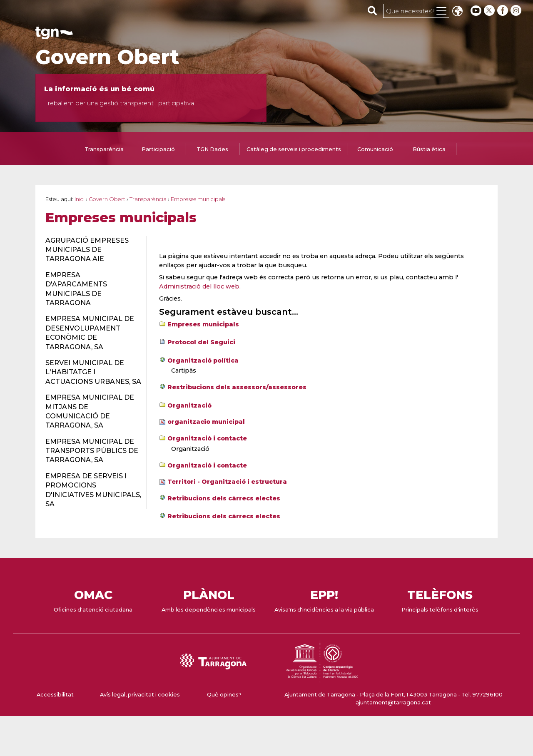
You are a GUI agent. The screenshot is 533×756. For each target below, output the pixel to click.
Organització (189, 405)
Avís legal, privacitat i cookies (140, 695)
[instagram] (517, 11)
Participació (158, 149)
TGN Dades (212, 149)
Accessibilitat (55, 695)
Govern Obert (107, 57)
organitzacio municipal (206, 422)
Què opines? (224, 695)
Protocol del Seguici (201, 342)
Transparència (104, 149)
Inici (80, 199)
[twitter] (490, 11)
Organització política (203, 361)
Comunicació (375, 149)
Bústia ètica (429, 149)
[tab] (104, 150)
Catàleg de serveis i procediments (294, 149)
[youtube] (476, 11)
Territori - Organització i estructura (227, 482)
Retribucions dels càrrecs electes (224, 498)
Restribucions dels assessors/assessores (237, 387)
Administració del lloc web (199, 286)
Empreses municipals (203, 324)
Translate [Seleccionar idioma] (457, 12)
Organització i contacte (207, 438)
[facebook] (503, 11)
